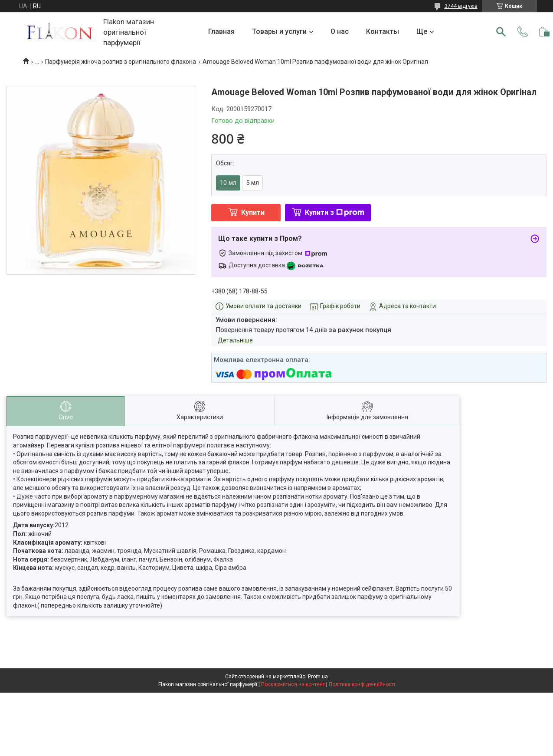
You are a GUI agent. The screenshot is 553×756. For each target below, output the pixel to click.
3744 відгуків (461, 6)
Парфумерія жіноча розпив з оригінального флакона (121, 62)
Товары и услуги (279, 31)
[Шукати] (501, 32)
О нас (340, 31)
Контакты (383, 31)
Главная (221, 31)
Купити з (335, 212)
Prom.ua (318, 677)
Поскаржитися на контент (293, 684)
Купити (253, 212)
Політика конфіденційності (362, 684)
